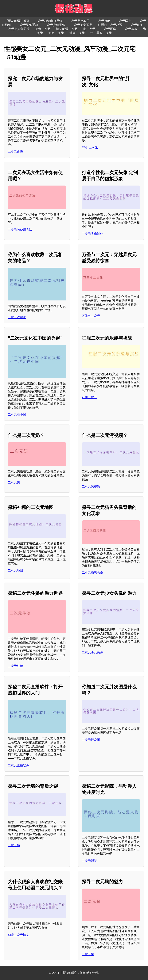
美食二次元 (43, 29)
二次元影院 (89, 861)
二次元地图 (15, 570)
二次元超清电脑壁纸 (49, 21)
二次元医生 (124, 21)
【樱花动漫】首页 (17, 21)
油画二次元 (77, 33)
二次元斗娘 (15, 666)
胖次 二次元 (90, 148)
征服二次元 (89, 397)
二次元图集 (109, 29)
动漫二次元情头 (18, 935)
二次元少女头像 (92, 652)
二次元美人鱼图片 (17, 29)
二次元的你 (136, 25)
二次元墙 (14, 845)
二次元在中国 (17, 415)
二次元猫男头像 (92, 573)
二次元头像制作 (92, 234)
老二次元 (89, 29)
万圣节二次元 (91, 316)
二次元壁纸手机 (28, 25)
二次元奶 (14, 482)
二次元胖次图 (91, 740)
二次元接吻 (103, 21)
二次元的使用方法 (20, 230)
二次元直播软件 (18, 765)
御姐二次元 (56, 33)
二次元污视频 (91, 486)
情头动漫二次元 (67, 29)
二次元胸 (88, 954)
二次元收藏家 (17, 317)
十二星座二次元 (101, 33)
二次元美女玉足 (82, 25)
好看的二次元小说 (110, 25)
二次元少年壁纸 (55, 25)
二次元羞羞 (130, 29)
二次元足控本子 (79, 21)
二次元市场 (15, 152)
